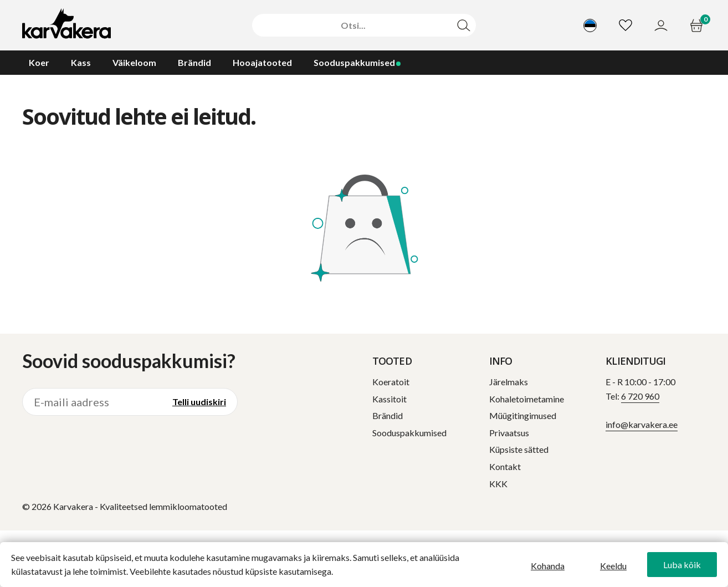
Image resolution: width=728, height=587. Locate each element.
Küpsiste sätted (519, 449)
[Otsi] (353, 25)
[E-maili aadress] (92, 402)
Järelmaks (509, 382)
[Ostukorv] (698, 25)
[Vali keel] (590, 25)
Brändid (388, 415)
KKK (498, 484)
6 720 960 (640, 396)
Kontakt (505, 466)
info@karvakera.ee (642, 424)
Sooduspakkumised (409, 433)
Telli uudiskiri (199, 402)
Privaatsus (509, 433)
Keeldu (613, 566)
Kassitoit (389, 399)
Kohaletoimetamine (527, 399)
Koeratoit (391, 382)
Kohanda (548, 566)
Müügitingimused (523, 415)
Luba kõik (682, 565)
